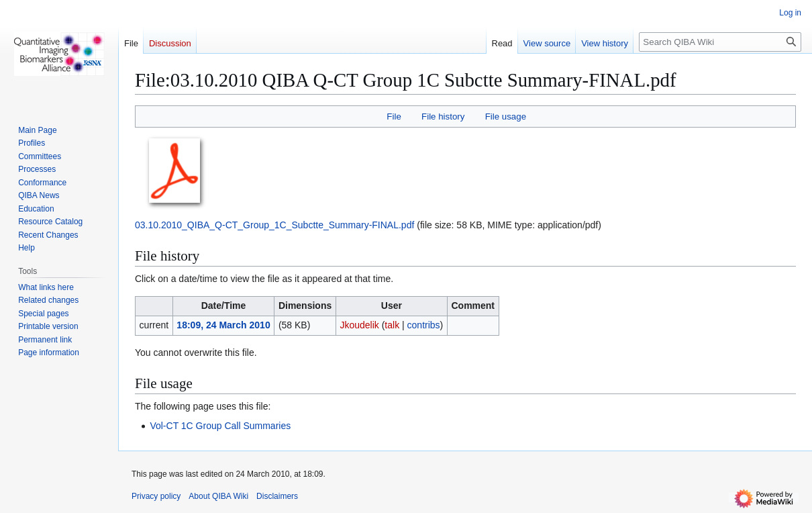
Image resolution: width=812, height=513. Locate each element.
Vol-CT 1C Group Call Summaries (220, 426)
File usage (506, 116)
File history (443, 116)
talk (392, 325)
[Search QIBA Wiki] (720, 42)
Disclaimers (277, 496)
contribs (424, 325)
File (394, 116)
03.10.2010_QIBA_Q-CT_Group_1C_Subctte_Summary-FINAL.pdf (274, 225)
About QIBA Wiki (218, 496)
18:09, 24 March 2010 (223, 325)
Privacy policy (156, 496)
